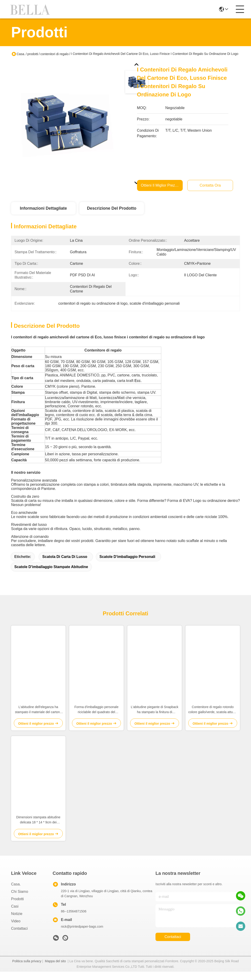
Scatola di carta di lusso (65, 565)
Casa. (21, 54)
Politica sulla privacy (27, 969)
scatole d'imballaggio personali (127, 565)
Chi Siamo (20, 900)
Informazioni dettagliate (43, 208)
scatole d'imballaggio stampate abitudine (51, 575)
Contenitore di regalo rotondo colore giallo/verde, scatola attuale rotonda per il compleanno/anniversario (213, 718)
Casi (15, 915)
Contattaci (19, 937)
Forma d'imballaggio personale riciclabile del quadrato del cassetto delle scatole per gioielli (97, 718)
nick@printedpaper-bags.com (82, 935)
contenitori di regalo (54, 54)
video (16, 929)
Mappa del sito (55, 969)
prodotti (33, 54)
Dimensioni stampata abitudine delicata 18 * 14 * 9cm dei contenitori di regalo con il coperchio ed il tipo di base (38, 828)
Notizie (17, 922)
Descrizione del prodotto (112, 208)
